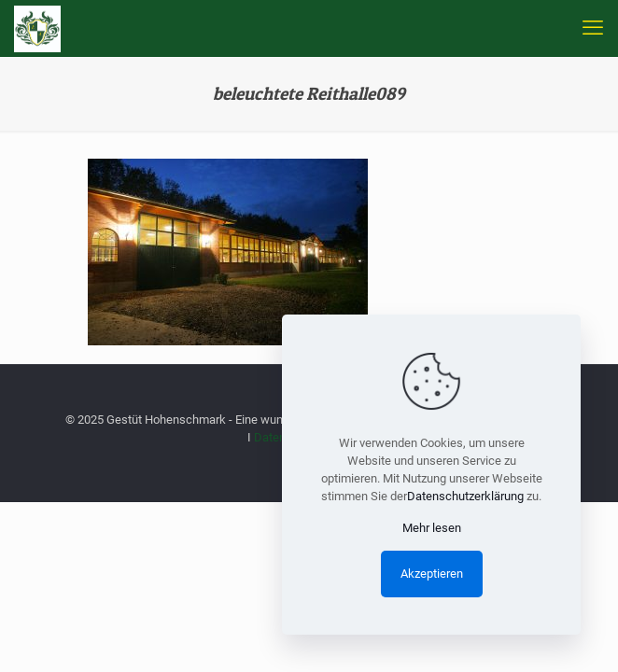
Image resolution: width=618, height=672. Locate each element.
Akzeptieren (432, 574)
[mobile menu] (593, 28)
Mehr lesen (432, 528)
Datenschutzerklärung (465, 496)
